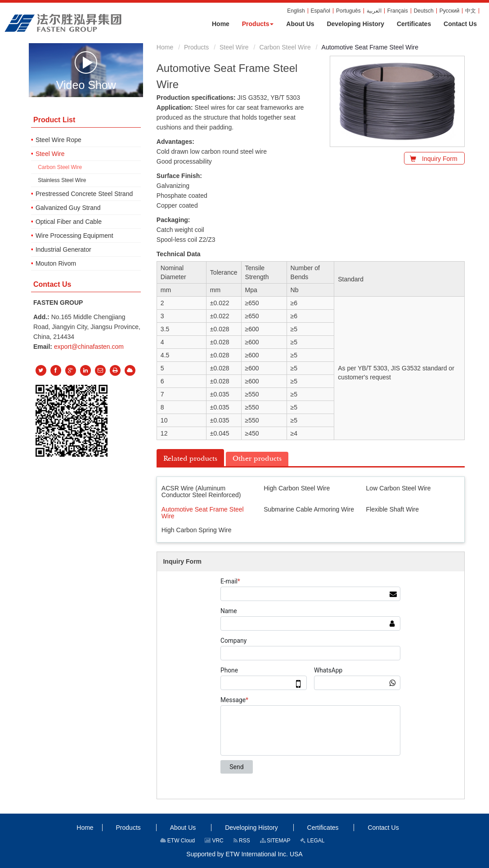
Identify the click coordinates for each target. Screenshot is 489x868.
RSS (242, 841)
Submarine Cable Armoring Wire (309, 509)
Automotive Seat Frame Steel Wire (203, 513)
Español (321, 11)
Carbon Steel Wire (285, 47)
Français (398, 11)
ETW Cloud (178, 841)
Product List (54, 120)
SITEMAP (275, 841)
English (296, 11)
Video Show (86, 71)
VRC (214, 841)
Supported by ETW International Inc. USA (244, 854)
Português (348, 11)
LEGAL (312, 841)
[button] (258, 24)
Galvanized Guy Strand (68, 208)
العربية (374, 11)
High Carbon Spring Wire (197, 530)
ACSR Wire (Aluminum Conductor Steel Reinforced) (201, 492)
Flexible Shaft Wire (393, 509)
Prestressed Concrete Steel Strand (84, 194)
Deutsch (424, 11)
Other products (257, 458)
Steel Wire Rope (58, 140)
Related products (190, 458)
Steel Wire (234, 47)
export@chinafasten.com (89, 347)
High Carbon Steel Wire (297, 488)
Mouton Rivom (56, 263)
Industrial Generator (63, 249)
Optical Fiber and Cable (69, 222)
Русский (450, 11)
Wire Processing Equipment (74, 236)
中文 (471, 11)
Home (165, 47)
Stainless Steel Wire (62, 180)
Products (196, 47)
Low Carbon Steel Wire (399, 488)
